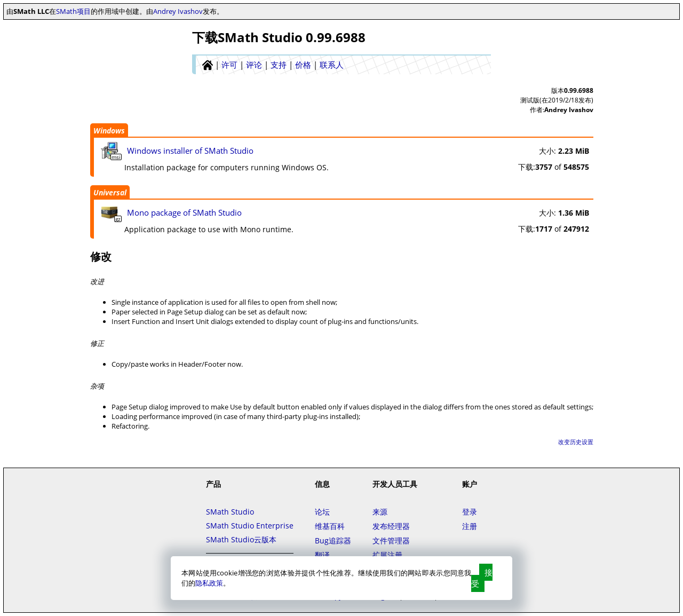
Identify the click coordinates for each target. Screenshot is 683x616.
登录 (470, 512)
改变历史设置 (576, 442)
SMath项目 (73, 11)
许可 (229, 65)
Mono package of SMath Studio (184, 212)
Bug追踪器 (333, 540)
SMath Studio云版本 (241, 539)
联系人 (332, 65)
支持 (279, 65)
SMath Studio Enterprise (250, 526)
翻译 (322, 555)
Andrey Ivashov (178, 11)
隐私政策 (209, 583)
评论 (254, 65)
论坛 (322, 512)
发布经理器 (391, 526)
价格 (303, 65)
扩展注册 (387, 555)
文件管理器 (391, 540)
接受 (482, 578)
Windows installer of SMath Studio (190, 151)
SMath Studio (230, 512)
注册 (470, 526)
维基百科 (330, 526)
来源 (380, 512)
